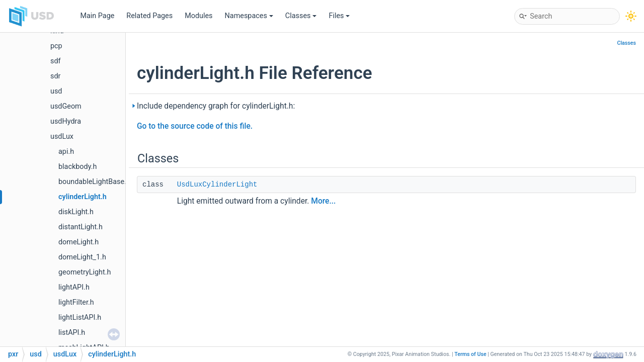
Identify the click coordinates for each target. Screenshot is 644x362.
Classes (301, 16)
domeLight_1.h (82, 257)
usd (56, 91)
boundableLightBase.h (94, 182)
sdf (56, 61)
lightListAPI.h (80, 318)
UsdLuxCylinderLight (217, 185)
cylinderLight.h (83, 197)
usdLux (62, 137)
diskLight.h (76, 212)
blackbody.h (77, 167)
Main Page (97, 16)
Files (339, 16)
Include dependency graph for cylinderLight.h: (216, 106)
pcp (56, 46)
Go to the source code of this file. (195, 126)
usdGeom (66, 106)
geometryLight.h (85, 272)
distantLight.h (80, 227)
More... (323, 201)
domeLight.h (78, 242)
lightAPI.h (74, 287)
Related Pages (149, 16)
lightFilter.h (76, 302)
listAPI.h (72, 333)
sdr (55, 76)
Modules (198, 16)
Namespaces (249, 16)
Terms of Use (470, 354)
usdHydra (66, 121)
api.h (66, 152)
